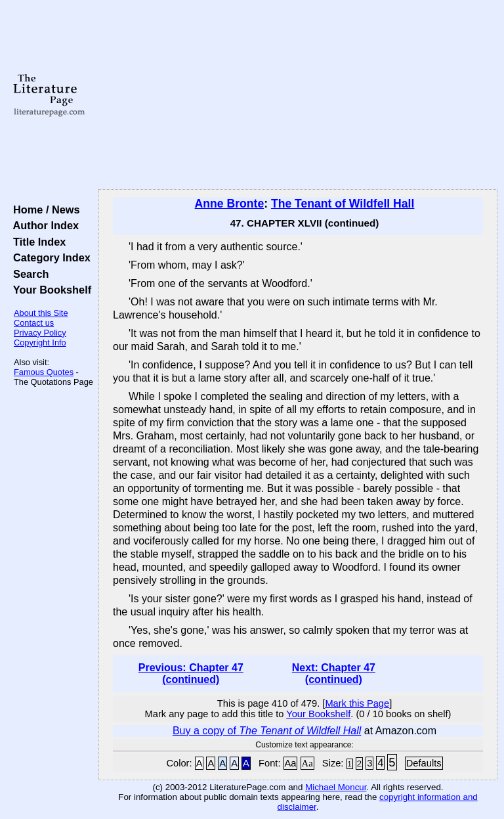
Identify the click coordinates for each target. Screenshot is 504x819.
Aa (291, 763)
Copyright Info (40, 343)
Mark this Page (357, 703)
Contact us (34, 323)
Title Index (36, 242)
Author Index (43, 225)
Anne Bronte (230, 204)
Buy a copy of (267, 731)
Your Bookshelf (49, 290)
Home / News (44, 210)
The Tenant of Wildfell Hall (343, 204)
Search (28, 274)
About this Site (41, 313)
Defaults (424, 763)
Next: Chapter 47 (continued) (334, 674)
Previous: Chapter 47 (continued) (191, 674)
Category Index (49, 257)
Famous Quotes (44, 372)
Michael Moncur (336, 787)
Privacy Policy (40, 333)
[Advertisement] (298, 95)
